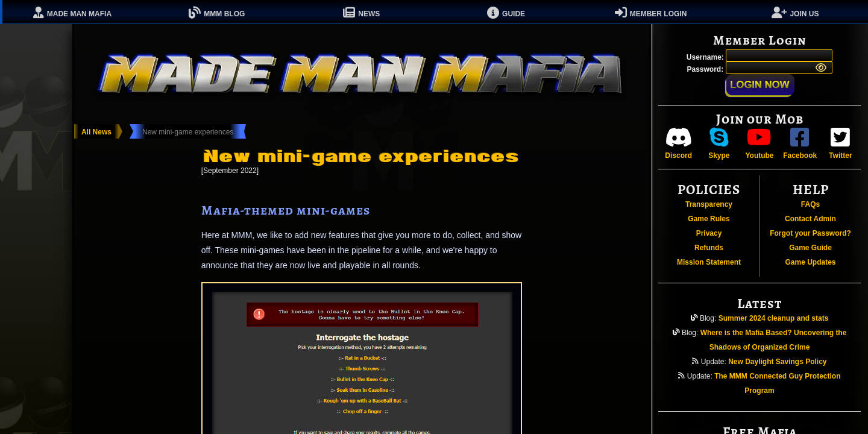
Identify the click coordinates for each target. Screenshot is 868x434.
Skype (719, 143)
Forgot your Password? (810, 233)
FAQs (810, 204)
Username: (706, 57)
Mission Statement (709, 262)
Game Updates (810, 262)
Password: (706, 69)
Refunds (709, 248)
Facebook (800, 143)
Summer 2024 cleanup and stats (774, 318)
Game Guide (810, 248)
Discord (678, 143)
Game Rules (709, 219)
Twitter (840, 143)
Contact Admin (810, 219)
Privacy (709, 233)
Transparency (709, 204)
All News (96, 132)
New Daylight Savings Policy (777, 362)
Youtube (759, 143)
